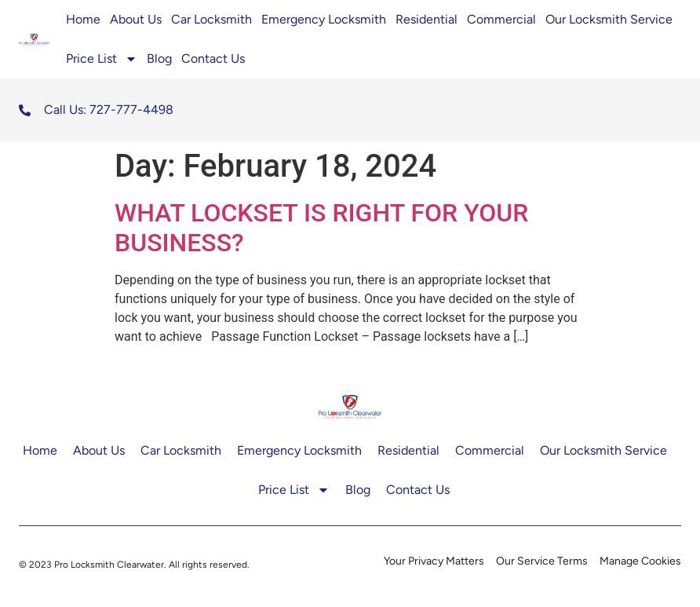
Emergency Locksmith (324, 19)
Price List (102, 59)
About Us (136, 19)
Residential (427, 19)
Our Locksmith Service (611, 19)
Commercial (501, 19)
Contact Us (213, 59)
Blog (159, 59)
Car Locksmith (211, 19)
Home (83, 19)
